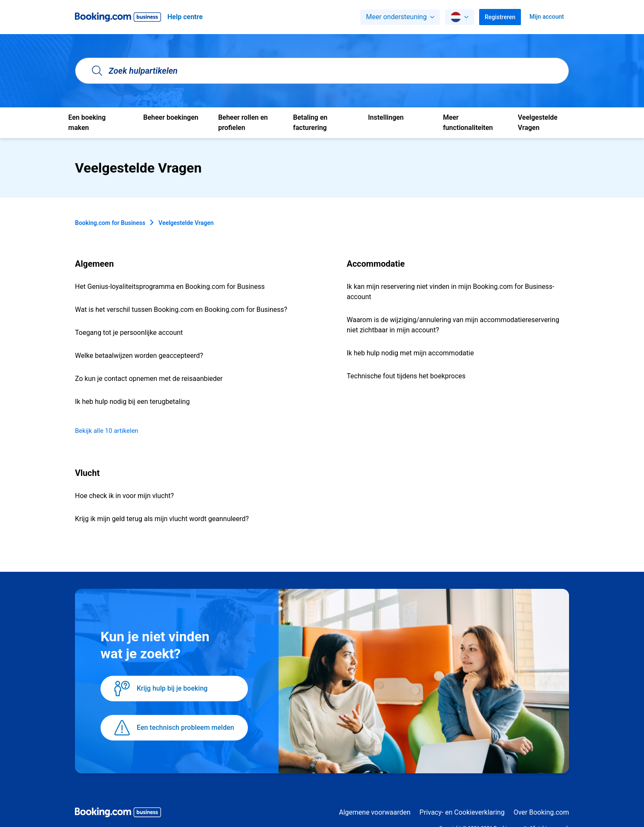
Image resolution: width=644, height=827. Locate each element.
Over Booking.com (541, 812)
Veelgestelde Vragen (186, 223)
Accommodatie (376, 264)
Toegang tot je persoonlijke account (129, 333)
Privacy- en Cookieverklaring (462, 812)
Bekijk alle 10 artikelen (107, 431)
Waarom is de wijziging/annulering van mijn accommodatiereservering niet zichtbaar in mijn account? (453, 325)
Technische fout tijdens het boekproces (406, 376)
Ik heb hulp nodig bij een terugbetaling (132, 402)
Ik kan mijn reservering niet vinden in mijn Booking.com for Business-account (450, 292)
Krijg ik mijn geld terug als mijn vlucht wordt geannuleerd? (162, 519)
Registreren (500, 17)
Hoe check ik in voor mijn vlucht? (124, 496)
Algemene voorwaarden (375, 812)
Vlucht (87, 473)
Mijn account (547, 17)
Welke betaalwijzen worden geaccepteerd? (139, 356)
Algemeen (94, 264)
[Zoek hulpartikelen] (322, 71)
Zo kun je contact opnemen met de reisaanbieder (149, 379)
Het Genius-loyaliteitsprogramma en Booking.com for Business (170, 287)
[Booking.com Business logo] (118, 814)
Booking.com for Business (110, 223)
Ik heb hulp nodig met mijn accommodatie (410, 353)
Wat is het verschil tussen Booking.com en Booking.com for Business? (181, 310)
